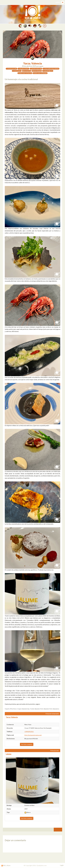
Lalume (9, 754)
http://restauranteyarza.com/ (33, 735)
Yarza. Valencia (33, 63)
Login (62, 865)
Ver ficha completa (27, 744)
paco (41, 66)
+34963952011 (29, 732)
